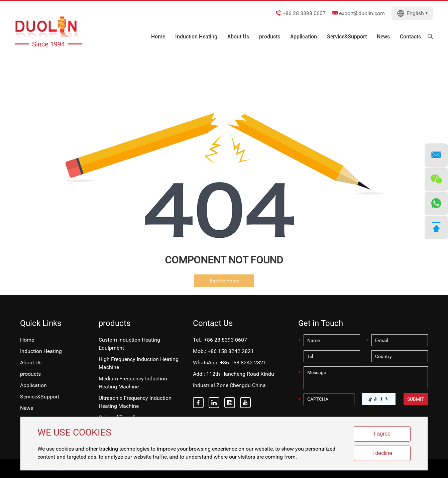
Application (304, 37)
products (270, 37)
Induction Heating (196, 37)
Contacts (410, 37)
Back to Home (224, 281)
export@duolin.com (362, 13)
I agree (382, 434)
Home (158, 37)
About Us (238, 37)
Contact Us (213, 323)
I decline (382, 453)
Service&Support (347, 37)
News (383, 37)
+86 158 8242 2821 (243, 363)
